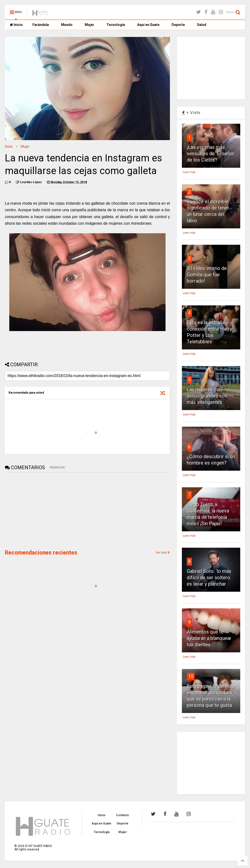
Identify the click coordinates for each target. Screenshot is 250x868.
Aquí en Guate (148, 25)
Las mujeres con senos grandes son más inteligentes (207, 396)
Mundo (67, 25)
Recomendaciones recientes (41, 553)
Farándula (41, 25)
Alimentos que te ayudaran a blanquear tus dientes (209, 638)
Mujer (89, 25)
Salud (202, 25)
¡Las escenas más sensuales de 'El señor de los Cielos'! (211, 154)
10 (191, 676)
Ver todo (163, 553)
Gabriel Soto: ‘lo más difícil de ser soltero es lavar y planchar (209, 578)
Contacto (122, 815)
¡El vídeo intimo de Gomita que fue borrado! (207, 275)
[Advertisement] (42, 510)
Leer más (189, 172)
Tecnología (116, 25)
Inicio (16, 25)
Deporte (178, 25)
